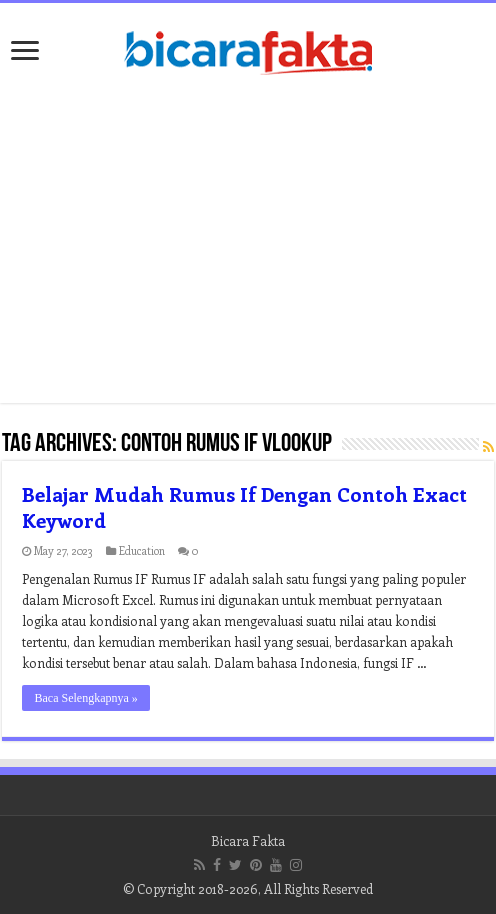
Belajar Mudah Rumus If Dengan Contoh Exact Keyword (244, 506)
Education (142, 550)
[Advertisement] (248, 243)
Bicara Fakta (248, 840)
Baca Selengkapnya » (85, 698)
